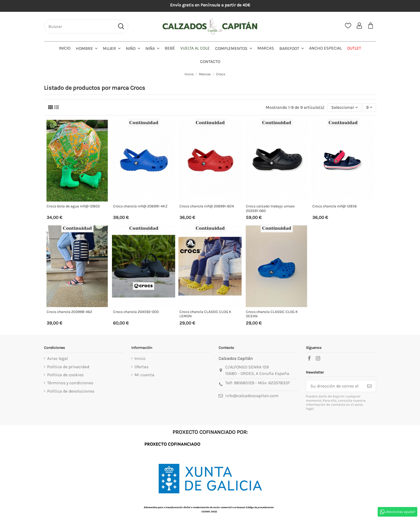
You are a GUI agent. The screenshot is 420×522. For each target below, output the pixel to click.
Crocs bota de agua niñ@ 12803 (73, 206)
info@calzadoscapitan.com (252, 396)
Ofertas (141, 367)
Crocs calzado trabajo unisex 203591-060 (270, 208)
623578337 (279, 383)
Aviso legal (57, 358)
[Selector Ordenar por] (345, 107)
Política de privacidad (68, 367)
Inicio (140, 358)
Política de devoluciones (71, 391)
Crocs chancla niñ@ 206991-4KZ (140, 206)
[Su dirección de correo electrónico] (335, 386)
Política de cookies (65, 375)
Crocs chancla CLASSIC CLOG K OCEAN (272, 314)
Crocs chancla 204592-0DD (136, 312)
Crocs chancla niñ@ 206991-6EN (207, 206)
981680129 (244, 383)
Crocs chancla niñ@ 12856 (335, 206)
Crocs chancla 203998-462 (69, 312)
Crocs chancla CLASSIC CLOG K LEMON (205, 314)
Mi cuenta (144, 375)
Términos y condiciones (70, 383)
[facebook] (309, 359)
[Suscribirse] (369, 386)
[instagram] (318, 359)
